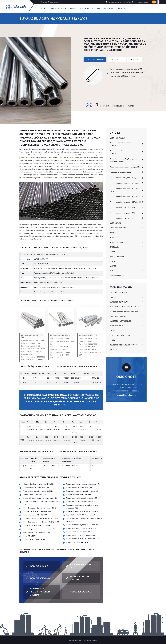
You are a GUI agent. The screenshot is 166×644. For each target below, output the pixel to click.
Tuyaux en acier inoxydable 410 (122, 207)
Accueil (44, 9)
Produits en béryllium (120, 335)
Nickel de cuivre (117, 256)
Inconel (113, 233)
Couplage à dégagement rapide (124, 345)
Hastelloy (114, 247)
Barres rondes (116, 326)
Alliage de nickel (117, 242)
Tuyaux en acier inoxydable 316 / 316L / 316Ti (125, 190)
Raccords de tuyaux (119, 302)
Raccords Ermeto (118, 316)
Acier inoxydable (117, 138)
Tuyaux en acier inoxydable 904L (123, 218)
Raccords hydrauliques (120, 321)
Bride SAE (114, 350)
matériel (96, 9)
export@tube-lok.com (50, 2)
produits (85, 9)
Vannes (113, 297)
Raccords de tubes (118, 292)
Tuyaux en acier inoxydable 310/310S (124, 183)
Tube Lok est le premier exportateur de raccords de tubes (126, 2)
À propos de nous (59, 9)
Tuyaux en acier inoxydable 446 (122, 213)
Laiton (113, 261)
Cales (112, 331)
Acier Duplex (115, 223)
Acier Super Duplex (118, 228)
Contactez (121, 9)
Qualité (74, 9)
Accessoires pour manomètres (124, 311)
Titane (112, 252)
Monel (113, 237)
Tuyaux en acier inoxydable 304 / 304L (125, 178)
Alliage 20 (114, 266)
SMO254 (113, 271)
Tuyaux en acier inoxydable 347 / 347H (125, 202)
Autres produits (117, 276)
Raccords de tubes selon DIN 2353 (125, 307)
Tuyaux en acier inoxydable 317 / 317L (124, 197)
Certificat (108, 9)
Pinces (113, 340)
